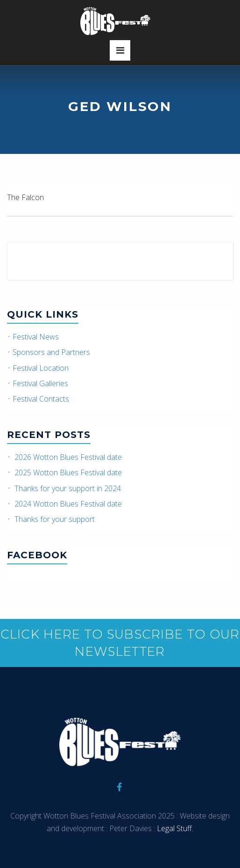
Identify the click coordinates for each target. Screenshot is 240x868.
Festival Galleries (40, 383)
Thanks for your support (55, 519)
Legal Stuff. (174, 828)
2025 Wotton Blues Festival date (68, 472)
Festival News (36, 337)
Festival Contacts (41, 399)
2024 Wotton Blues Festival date (68, 504)
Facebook (37, 555)
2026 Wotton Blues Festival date (68, 457)
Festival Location (41, 368)
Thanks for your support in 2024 (68, 488)
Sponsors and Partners (51, 352)
